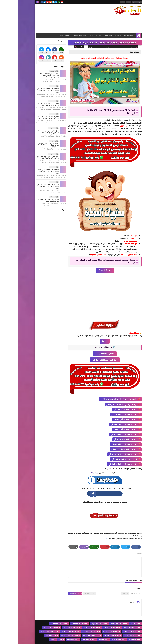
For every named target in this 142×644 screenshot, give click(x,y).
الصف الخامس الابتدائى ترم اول (52, 625)
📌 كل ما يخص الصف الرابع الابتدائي (109, 441)
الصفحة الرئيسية (114, 49)
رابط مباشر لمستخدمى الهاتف (87, 362)
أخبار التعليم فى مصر (111, 35)
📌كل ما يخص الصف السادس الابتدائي (108, 461)
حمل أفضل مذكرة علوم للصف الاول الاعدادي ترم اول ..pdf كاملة (30, 158)
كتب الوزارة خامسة (54, 632)
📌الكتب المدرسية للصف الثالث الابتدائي (107, 436)
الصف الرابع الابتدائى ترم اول (113, 629)
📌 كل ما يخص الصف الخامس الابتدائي (108, 451)
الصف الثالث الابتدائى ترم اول (113, 621)
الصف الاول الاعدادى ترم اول (60, 617)
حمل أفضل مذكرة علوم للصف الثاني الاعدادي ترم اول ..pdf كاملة (30, 132)
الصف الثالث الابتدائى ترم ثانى (93, 621)
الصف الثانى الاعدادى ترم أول (93, 625)
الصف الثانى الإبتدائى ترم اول (101, 49)
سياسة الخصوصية (119, 2)
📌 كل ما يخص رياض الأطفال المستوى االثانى (105, 406)
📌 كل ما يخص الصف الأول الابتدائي (109, 411)
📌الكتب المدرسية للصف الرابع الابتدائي (108, 446)
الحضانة (101, 35)
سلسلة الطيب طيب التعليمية (96, 122)
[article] (69, 565)
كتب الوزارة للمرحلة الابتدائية (63, 35)
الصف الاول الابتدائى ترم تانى (80, 617)
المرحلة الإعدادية (78, 35)
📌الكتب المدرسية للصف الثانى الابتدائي (107, 426)
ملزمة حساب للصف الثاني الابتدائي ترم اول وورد (30, 145)
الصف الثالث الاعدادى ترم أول (73, 621)
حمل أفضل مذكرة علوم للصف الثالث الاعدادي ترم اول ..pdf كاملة (30, 104)
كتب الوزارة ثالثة (85, 632)
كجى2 (34, 632)
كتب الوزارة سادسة (116, 632)
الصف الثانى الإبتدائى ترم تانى (113, 625)
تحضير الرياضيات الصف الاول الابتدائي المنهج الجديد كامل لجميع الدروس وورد (30, 90)
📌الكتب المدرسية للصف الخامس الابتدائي (106, 456)
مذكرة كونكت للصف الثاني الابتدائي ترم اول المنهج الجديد (30, 200)
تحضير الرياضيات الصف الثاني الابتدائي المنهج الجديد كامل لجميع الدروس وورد (30, 171)
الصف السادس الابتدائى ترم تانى (52, 629)
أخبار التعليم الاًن (117, 617)
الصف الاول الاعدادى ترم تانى (40, 617)
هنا (89, 540)
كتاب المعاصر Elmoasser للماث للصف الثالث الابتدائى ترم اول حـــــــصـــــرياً (31, 76)
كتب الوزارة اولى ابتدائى (100, 632)
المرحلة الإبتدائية (91, 35)
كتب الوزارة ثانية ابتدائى (70, 632)
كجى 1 (43, 632)
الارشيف (104, 2)
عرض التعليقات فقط (71, 587)
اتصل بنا (110, 2)
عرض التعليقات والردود (57, 587)
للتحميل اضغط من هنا (87, 356)
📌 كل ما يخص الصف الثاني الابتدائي (109, 421)
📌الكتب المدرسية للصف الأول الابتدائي (108, 416)
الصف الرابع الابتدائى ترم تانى (94, 629)
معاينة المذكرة (87, 272)
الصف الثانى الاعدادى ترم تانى (73, 625)
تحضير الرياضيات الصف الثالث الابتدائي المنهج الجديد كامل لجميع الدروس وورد (30, 186)
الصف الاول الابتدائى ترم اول (100, 617)
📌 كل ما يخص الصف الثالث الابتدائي (109, 431)
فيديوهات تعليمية (47, 35)
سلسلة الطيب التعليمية (104, 642)
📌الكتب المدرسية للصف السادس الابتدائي (106, 466)
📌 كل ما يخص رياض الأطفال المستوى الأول (102, 401)
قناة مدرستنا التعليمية (33, 629)
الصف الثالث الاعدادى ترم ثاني (53, 621)
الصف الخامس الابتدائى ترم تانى (31, 625)
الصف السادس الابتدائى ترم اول (73, 629)
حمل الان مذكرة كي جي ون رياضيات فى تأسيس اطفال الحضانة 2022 (30, 117)
